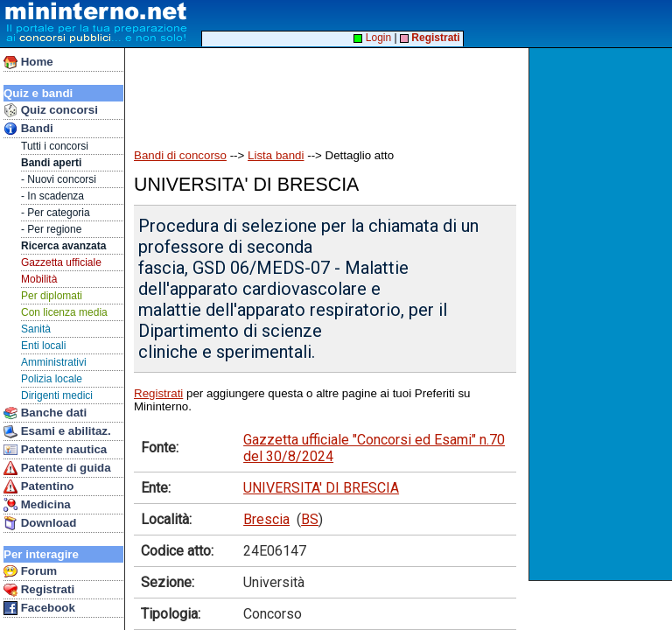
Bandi (28, 129)
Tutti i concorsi (55, 146)
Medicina (37, 505)
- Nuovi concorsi (59, 179)
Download (40, 523)
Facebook (39, 608)
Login (372, 38)
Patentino (38, 486)
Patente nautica (55, 450)
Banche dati (45, 413)
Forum (30, 571)
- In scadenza (52, 196)
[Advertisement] (602, 314)
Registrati (39, 590)
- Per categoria (56, 213)
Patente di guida (57, 468)
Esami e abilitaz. (57, 431)
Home (28, 62)
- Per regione (51, 229)
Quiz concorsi (51, 110)
